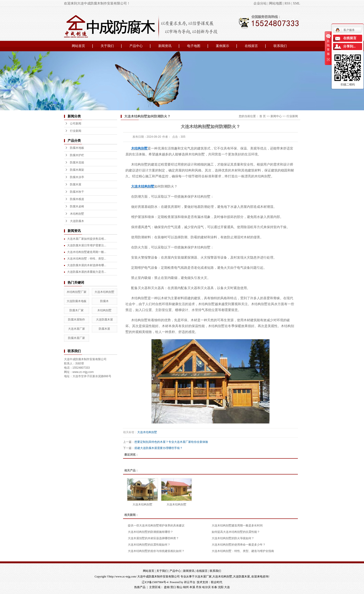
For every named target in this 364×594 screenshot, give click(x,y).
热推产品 (140, 587)
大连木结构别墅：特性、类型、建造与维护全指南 (243, 551)
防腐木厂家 (77, 310)
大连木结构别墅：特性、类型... (87, 259)
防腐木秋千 (77, 192)
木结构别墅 (77, 214)
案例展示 (223, 46)
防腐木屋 (76, 184)
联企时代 (217, 582)
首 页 (263, 116)
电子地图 (194, 46)
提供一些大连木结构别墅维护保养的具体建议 (156, 526)
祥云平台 (190, 582)
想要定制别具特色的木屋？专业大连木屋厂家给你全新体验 (171, 442)
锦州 (186, 587)
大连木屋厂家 (77, 329)
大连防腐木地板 (77, 301)
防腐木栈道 (77, 199)
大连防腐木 (77, 221)
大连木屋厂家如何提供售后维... (87, 239)
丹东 (199, 587)
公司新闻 (76, 124)
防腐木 (104, 301)
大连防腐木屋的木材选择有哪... (87, 265)
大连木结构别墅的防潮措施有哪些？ (150, 532)
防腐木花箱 (77, 162)
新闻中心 (276, 116)
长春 (214, 587)
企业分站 (260, 3)
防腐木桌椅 (77, 206)
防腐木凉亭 (77, 177)
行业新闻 (76, 131)
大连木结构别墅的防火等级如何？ (233, 538)
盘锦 (167, 587)
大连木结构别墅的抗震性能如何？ (149, 545)
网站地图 (276, 3)
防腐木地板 (77, 148)
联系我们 (280, 46)
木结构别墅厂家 (77, 292)
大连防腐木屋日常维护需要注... (87, 245)
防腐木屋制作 (77, 320)
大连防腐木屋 (104, 320)
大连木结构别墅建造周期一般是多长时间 (237, 526)
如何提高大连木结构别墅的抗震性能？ (236, 532)
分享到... (349, 46)
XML (296, 3)
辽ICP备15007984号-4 (155, 582)
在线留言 (251, 46)
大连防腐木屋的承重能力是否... (87, 272)
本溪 (192, 587)
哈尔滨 (206, 587)
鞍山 (180, 587)
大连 (227, 587)
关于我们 (107, 46)
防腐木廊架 (77, 170)
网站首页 (78, 46)
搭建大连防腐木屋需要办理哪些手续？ (158, 448)
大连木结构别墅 (104, 292)
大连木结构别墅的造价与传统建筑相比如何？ (156, 551)
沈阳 (221, 587)
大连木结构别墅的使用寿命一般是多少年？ (239, 545)
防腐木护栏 (77, 155)
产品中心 (136, 46)
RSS (288, 3)
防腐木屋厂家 (77, 338)
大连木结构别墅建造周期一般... (87, 252)
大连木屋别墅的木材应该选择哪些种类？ (153, 538)
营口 (173, 587)
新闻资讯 (165, 46)
